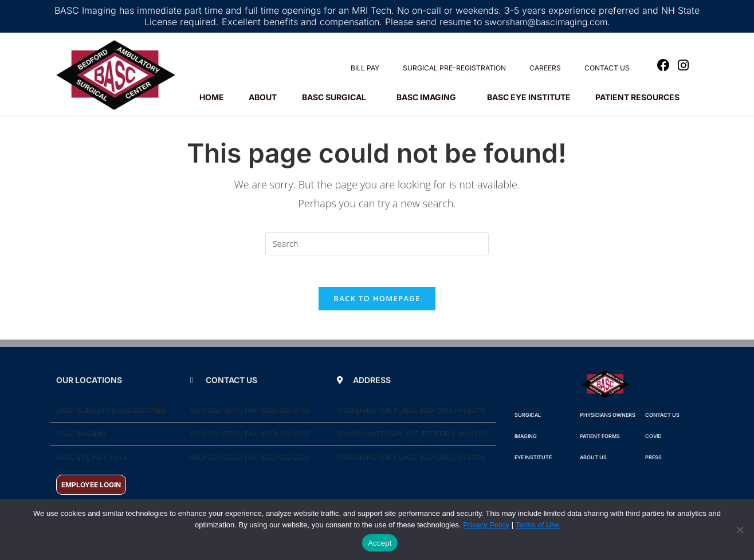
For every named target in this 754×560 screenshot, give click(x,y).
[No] (740, 530)
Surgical (528, 418)
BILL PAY (365, 68)
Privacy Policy (486, 525)
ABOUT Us (593, 461)
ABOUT (263, 97)
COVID (653, 439)
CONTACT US (607, 68)
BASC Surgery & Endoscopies (111, 414)
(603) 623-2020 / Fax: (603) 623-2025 (250, 461)
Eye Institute (533, 461)
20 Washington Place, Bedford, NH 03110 (412, 437)
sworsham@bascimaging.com (546, 22)
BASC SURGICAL (337, 98)
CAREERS (545, 68)
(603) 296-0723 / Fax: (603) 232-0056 (250, 437)
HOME (212, 97)
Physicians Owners (608, 418)
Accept (380, 543)
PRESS (653, 461)
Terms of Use (538, 525)
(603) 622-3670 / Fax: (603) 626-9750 (250, 414)
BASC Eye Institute (92, 461)
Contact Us (662, 418)
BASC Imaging (81, 437)
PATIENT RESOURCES (640, 98)
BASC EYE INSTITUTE (529, 97)
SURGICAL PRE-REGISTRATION (454, 68)
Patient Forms (600, 439)
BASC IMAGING (429, 98)
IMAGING (526, 439)
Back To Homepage (377, 302)
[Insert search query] (377, 244)
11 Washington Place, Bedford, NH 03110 (411, 414)
